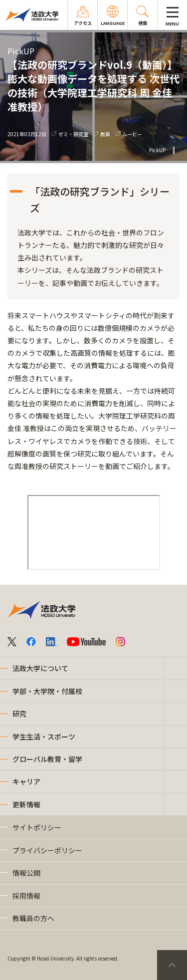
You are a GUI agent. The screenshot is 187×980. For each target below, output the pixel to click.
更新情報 (26, 804)
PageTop (172, 965)
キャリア (26, 781)
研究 (19, 714)
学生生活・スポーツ (44, 736)
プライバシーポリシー (47, 850)
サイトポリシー (37, 827)
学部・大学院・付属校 (47, 691)
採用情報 (26, 896)
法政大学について (40, 668)
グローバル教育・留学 (47, 759)
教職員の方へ (33, 918)
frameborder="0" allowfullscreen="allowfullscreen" (94, 532)
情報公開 (26, 873)
